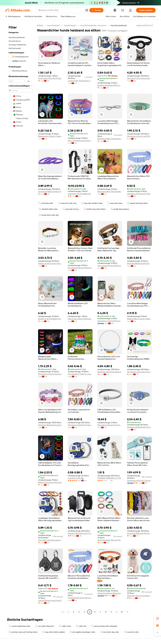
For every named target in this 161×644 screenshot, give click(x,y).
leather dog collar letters (95, 209)
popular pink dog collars (138, 203)
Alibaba (40, 25)
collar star (81, 626)
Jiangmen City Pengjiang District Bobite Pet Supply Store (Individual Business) (80, 194)
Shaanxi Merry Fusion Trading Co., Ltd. (139, 319)
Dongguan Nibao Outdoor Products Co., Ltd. (51, 191)
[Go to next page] (127, 612)
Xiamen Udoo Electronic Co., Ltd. (80, 533)
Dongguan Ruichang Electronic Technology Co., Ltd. (80, 268)
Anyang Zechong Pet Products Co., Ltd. (51, 78)
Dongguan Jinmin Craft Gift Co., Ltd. (139, 136)
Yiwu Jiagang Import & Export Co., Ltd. (110, 266)
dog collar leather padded (54, 632)
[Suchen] (96, 10)
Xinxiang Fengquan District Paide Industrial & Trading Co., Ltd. (110, 85)
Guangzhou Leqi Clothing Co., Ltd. (110, 321)
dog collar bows (115, 203)
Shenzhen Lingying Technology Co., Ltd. (51, 374)
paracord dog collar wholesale (104, 626)
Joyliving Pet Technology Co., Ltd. (80, 81)
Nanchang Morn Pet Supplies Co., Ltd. (110, 191)
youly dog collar (46, 203)
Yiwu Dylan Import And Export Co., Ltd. (80, 319)
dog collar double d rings (92, 203)
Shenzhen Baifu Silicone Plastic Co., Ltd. (110, 540)
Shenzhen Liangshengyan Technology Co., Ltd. (51, 540)
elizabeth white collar (48, 209)
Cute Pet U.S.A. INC (76, 478)
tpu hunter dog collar (110, 632)
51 (122, 612)
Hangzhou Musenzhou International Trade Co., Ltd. (51, 425)
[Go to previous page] (63, 612)
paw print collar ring (67, 203)
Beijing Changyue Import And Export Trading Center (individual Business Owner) (51, 482)
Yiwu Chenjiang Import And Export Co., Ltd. (80, 141)
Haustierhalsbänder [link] (119, 25)
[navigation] (20, 319)
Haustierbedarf (53, 25)
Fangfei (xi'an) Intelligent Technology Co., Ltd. (51, 319)
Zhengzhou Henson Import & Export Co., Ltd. (110, 425)
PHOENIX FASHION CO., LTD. (109, 478)
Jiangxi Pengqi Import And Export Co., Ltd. (51, 600)
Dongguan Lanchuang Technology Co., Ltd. (139, 372)
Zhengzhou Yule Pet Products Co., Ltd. (80, 425)
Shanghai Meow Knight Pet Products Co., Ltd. (139, 263)
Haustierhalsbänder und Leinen (93, 25)
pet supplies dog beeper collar (83, 632)
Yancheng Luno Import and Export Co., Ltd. (139, 78)
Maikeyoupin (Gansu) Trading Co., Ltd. (51, 136)
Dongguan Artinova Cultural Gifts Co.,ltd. (139, 480)
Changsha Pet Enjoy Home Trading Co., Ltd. (80, 598)
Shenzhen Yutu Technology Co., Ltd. (139, 596)
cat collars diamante (45, 626)
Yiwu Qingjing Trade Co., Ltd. (79, 374)
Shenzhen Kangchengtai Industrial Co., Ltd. (110, 372)
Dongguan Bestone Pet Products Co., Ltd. (139, 533)
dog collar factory (71, 209)
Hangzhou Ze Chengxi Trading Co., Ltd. (139, 194)
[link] (158, 618)
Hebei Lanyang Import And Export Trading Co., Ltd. (51, 263)
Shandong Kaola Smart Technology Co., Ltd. (139, 427)
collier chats (65, 626)
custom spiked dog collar (20, 626)
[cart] (123, 11)
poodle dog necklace (120, 209)
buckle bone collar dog (49, 215)
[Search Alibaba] (61, 10)
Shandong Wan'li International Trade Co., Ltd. (110, 139)
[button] (87, 10)
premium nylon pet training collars (23, 632)
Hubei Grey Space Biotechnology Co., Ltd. (110, 593)
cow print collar (131, 632)
